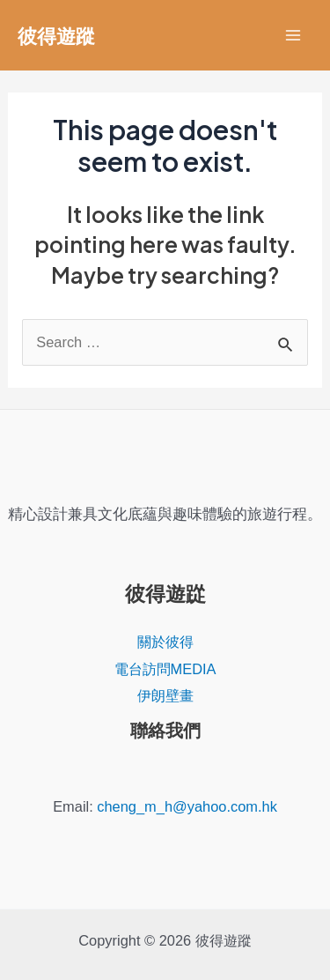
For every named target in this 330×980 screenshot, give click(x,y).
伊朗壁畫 (165, 695)
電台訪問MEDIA (165, 669)
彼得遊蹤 (56, 35)
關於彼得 (165, 642)
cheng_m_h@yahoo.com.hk (187, 806)
